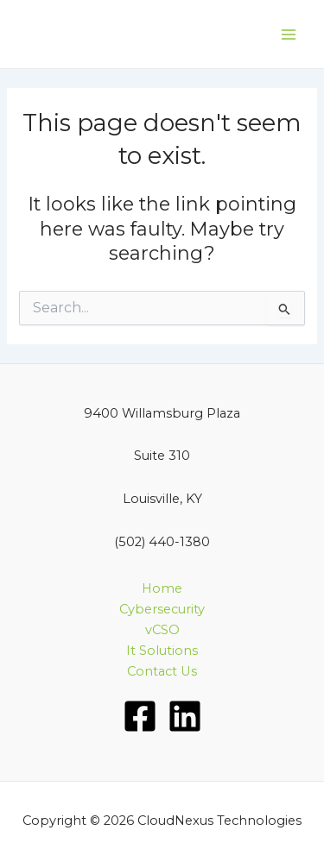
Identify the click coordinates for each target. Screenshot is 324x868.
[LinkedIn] (185, 716)
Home (162, 588)
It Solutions (162, 651)
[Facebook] (140, 716)
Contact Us (162, 671)
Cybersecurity (162, 609)
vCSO (162, 630)
